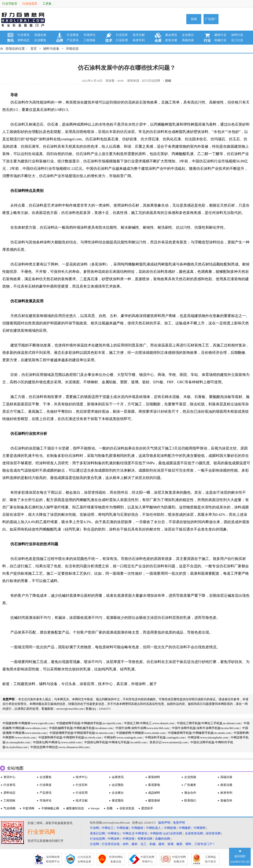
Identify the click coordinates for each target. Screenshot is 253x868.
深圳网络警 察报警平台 (53, 859)
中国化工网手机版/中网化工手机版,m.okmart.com (209, 723)
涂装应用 (87, 684)
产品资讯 (73, 40)
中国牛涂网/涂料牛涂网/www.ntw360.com (142, 728)
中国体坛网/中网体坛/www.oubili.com (57, 742)
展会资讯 (171, 35)
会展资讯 (118, 777)
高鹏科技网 (162, 839)
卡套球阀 (28, 808)
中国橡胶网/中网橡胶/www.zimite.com (141, 733)
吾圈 (109, 808)
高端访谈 (40, 35)
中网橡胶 (185, 828)
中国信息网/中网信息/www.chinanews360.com (60, 747)
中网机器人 (154, 828)
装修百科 (226, 800)
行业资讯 (23, 35)
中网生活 (129, 833)
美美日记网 (97, 833)
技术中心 (105, 684)
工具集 (47, 4)
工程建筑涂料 (24, 684)
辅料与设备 (51, 49)
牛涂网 (94, 828)
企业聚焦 (40, 40)
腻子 (153, 684)
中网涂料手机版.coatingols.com (165, 737)
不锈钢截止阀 (50, 808)
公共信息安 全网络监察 (84, 859)
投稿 (194, 19)
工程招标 (89, 40)
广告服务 (190, 785)
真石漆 (122, 684)
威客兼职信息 (75, 808)
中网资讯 (141, 833)
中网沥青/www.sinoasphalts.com (208, 737)
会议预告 (118, 785)
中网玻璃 (170, 828)
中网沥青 (129, 839)
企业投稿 (190, 777)
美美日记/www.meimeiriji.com (169, 742)
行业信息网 (97, 839)
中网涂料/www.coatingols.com (123, 737)
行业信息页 (30, 4)
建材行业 (220, 35)
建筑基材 (154, 800)
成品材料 (154, 793)
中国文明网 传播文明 (179, 859)
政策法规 (171, 40)
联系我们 (190, 800)
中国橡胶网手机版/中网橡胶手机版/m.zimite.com (199, 733)
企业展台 (188, 35)
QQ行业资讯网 (172, 833)
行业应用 (122, 40)
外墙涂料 (138, 684)
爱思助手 (147, 808)
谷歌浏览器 (127, 808)
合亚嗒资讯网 (194, 833)
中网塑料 (200, 828)
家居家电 (154, 785)
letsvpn (95, 808)
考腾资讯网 (145, 839)
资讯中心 (9, 777)
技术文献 (139, 35)
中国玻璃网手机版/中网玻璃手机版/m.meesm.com (81, 733)
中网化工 (108, 828)
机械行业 (220, 40)
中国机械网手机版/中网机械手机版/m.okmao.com (81, 728)
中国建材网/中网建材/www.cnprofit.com (28, 723)
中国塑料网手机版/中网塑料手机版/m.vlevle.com (70, 737)
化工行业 (237, 40)
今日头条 (69, 684)
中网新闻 (156, 833)
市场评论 (89, 35)
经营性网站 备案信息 (116, 859)
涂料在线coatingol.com (64, 139)
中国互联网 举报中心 (147, 859)
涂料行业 (237, 35)
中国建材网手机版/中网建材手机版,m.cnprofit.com (89, 723)
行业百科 (122, 35)
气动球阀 (9, 808)
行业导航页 (10, 4)
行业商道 (73, 35)
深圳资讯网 (213, 833)
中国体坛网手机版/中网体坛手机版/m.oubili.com (115, 742)
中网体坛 (114, 833)
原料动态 (23, 40)
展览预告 (118, 800)
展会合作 (190, 793)
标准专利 (139, 40)
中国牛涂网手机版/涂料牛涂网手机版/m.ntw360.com (206, 728)
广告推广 (211, 19)
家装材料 (154, 777)
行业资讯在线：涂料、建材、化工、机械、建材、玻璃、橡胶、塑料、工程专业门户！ (158, 844)
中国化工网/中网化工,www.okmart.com (149, 723)
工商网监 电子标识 (210, 859)
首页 (34, 49)
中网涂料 (114, 839)
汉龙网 (94, 844)
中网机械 (123, 828)
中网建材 (137, 828)
